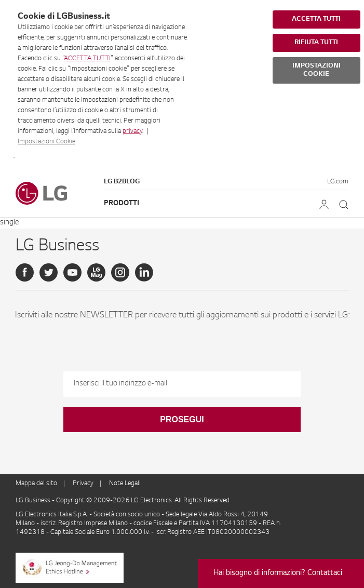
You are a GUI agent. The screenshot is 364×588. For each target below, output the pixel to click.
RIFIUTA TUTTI (316, 43)
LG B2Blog (122, 182)
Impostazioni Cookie (46, 142)
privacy (132, 131)
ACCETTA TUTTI (87, 59)
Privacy (83, 484)
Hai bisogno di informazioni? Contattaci (278, 573)
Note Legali (125, 484)
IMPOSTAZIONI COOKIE (316, 70)
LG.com (338, 182)
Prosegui (182, 419)
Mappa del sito (36, 484)
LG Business (34, 501)
